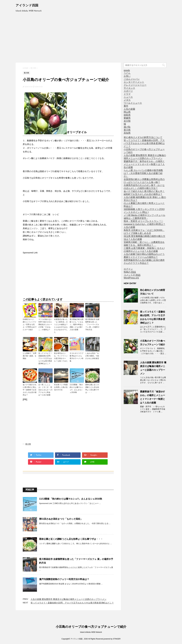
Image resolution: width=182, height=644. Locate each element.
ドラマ (127, 94)
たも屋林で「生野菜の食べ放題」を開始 (30, 356)
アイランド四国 (27, 6)
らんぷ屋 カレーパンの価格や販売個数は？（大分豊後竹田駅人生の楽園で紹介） (143, 173)
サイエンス (129, 88)
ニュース (128, 97)
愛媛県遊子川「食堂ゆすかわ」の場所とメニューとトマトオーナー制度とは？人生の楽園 (144, 164)
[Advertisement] (91, 37)
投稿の (130, 272)
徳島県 (127, 115)
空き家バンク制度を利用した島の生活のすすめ (61, 387)
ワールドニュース (133, 103)
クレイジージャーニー (135, 85)
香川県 (28, 444)
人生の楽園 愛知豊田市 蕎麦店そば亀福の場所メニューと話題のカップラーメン (68, 599)
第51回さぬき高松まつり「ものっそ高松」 (61, 519)
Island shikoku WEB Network (91, 632)
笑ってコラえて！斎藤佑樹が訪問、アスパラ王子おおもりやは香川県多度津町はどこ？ (45, 358)
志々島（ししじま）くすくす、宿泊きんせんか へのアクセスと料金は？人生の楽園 (45, 390)
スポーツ (128, 91)
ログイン (128, 269)
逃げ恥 (127, 127)
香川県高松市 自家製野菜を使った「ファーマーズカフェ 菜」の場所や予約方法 (92, 324)
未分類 (127, 121)
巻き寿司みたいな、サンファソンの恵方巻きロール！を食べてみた (61, 357)
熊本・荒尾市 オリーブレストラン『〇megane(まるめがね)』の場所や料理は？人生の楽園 (144, 224)
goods (127, 70)
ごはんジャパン (132, 79)
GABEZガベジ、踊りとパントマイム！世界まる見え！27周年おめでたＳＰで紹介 (30, 324)
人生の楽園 (129, 109)
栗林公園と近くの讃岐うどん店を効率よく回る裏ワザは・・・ (92, 389)
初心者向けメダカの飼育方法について (143, 137)
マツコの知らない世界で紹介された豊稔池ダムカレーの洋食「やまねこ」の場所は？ (45, 324)
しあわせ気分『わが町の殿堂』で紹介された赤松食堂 (92, 356)
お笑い (127, 76)
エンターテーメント (134, 82)
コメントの (132, 275)
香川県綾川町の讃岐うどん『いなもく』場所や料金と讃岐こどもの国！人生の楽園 (76, 324)
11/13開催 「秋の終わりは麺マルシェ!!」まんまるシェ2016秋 (76, 389)
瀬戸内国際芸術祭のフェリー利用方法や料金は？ (64, 579)
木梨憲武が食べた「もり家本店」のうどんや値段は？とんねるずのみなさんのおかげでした (61, 326)
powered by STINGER (112, 639)
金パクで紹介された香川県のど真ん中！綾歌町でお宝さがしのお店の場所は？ (30, 390)
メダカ (127, 100)
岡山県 (127, 112)
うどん (127, 73)
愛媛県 (127, 118)
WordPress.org (131, 278)
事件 (126, 106)
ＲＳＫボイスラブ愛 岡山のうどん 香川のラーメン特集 (76, 357)
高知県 (127, 133)
